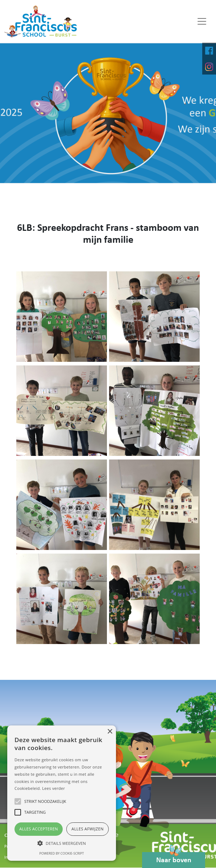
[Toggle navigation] (202, 21)
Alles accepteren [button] (39, 829)
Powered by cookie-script (62, 853)
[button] (62, 843)
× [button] (110, 732)
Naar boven (174, 858)
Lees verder (53, 788)
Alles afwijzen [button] (88, 829)
